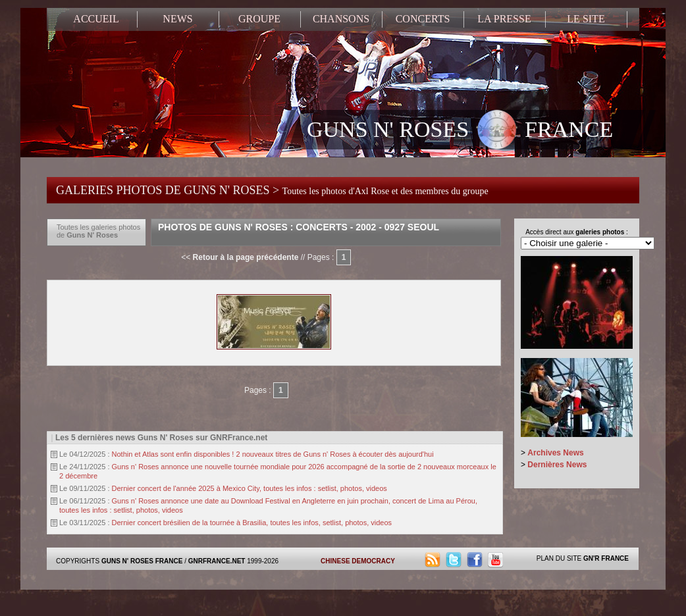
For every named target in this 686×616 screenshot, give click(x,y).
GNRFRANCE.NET (217, 561)
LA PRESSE (504, 19)
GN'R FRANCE (606, 558)
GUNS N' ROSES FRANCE (460, 131)
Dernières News (557, 465)
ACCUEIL (96, 19)
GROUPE (259, 19)
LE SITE (586, 19)
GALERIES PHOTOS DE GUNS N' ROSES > (272, 190)
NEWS (177, 19)
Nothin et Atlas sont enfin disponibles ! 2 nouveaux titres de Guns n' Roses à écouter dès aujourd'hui (273, 454)
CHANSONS (341, 19)
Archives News (555, 453)
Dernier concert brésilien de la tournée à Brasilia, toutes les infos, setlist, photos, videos (252, 523)
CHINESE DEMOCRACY (358, 561)
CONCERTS (423, 19)
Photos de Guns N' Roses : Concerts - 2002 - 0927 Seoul (299, 227)
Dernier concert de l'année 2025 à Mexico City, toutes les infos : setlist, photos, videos (250, 488)
